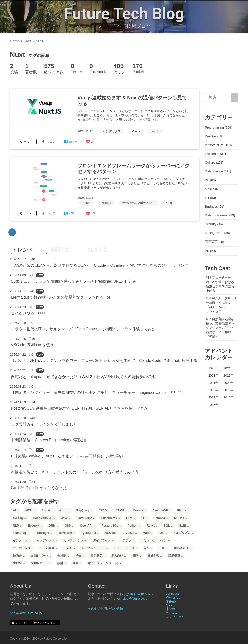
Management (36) (217, 233)
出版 (163, 548)
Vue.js (136, 131)
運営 (77, 563)
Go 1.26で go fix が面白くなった (39, 488)
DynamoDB (162, 511)
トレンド (23, 250)
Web (148, 533)
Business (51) (215, 206)
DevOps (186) (215, 136)
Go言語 (20, 518)
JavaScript (86, 518)
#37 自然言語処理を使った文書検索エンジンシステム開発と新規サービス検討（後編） (220, 328)
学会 (80, 556)
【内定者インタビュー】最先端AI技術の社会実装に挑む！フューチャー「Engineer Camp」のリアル (98, 393)
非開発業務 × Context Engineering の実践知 (48, 440)
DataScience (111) (218, 171)
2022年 (229, 375)
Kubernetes (110, 518)
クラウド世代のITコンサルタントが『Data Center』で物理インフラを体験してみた (83, 329)
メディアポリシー (179, 617)
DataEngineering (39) (220, 215)
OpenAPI (87, 526)
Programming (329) (219, 128)
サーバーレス (23, 548)
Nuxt (155, 131)
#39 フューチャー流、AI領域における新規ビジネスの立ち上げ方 (220, 284)
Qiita (169, 605)
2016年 (229, 397)
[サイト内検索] (235, 97)
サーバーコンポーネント (138, 203)
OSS (69, 526)
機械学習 (155, 556)
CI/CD (104, 511)
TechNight (43, 533)
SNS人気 (98, 250)
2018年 (229, 390)
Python (134, 526)
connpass (173, 593)
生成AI (19, 563)
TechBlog (21, 533)
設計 (62, 563)
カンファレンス (75, 540)
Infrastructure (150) (218, 145)
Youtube (172, 613)
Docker (140, 511)
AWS (30, 511)
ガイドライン (103, 540)
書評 (137, 556)
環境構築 (176, 556)
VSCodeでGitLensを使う (32, 345)
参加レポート (41, 556)
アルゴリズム (183, 533)
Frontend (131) (215, 154)
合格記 (63, 556)
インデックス (112, 131)
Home (15, 41)
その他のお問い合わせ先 (105, 609)
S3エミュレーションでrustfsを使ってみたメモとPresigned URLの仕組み (74, 281)
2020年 (229, 383)
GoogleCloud (44, 518)
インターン (22, 540)
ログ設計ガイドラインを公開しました (44, 424)
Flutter (183, 511)
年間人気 (60, 250)
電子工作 (95, 563)
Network (35, 526)
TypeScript (90, 533)
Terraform (67, 533)
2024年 (229, 368)
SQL (168, 526)
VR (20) (210, 251)
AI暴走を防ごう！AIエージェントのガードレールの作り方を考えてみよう (75, 472)
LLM (131, 518)
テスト (69, 548)
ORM (54, 526)
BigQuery (85, 511)
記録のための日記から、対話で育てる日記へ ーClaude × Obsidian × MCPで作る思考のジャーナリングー (102, 265)
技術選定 (98, 556)
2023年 (213, 375)
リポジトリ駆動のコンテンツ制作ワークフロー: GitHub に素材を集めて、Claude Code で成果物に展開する (104, 361)
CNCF (121, 511)
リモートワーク (126, 548)
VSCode (112, 533)
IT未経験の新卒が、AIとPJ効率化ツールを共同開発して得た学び (67, 456)
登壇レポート (41, 563)
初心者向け (182, 548)
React (86, 203)
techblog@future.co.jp (132, 599)
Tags (28, 41)
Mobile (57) (213, 189)
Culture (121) (214, 163)
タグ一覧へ (113, 563)
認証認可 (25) (215, 242)
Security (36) (214, 224)
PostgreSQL (111, 526)
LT (144, 518)
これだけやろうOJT (28, 313)
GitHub (171, 601)
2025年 (213, 368)
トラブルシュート (95, 548)
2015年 (213, 405)
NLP (17, 526)
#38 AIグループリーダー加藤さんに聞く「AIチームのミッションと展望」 (221, 305)
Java (66, 518)
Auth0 (47, 511)
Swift (184, 526)
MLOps (181, 518)
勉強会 (19, 556)
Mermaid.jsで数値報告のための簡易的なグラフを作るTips (61, 297)
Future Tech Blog (124, 14)
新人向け (119, 556)
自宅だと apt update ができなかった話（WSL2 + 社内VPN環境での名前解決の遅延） (85, 377)
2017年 (213, 397)
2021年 (213, 383)
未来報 (171, 609)
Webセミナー (176, 597)
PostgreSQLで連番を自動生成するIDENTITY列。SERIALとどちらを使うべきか (80, 408)
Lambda (161, 518)
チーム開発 (48, 548)
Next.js (106, 203)
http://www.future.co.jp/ (26, 613)
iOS (162, 533)
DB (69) (210, 180)
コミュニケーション (155, 540)
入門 (148, 548)
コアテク (127, 540)
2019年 (213, 390)
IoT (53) (210, 198)
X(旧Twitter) (138, 594)
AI (16, 511)
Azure (65, 511)
